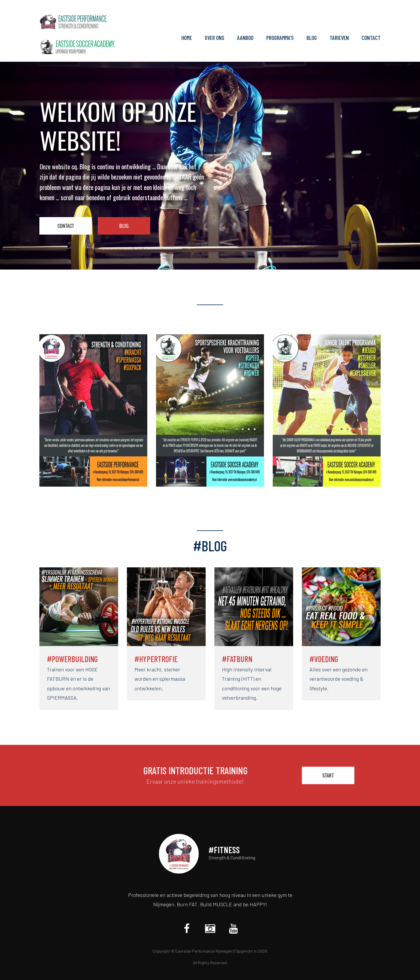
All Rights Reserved (210, 963)
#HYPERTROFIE (156, 659)
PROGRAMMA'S (280, 38)
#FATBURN (237, 659)
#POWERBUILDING (72, 659)
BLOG (312, 38)
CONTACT (371, 38)
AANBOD (245, 38)
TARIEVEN (339, 38)
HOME (187, 38)
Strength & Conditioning (232, 857)
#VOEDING (324, 659)
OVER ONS (215, 38)
